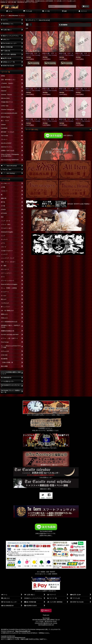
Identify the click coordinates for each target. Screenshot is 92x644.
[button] (58, 129)
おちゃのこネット (43, 643)
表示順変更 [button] (63, 25)
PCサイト (47, 610)
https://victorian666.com (23, 631)
